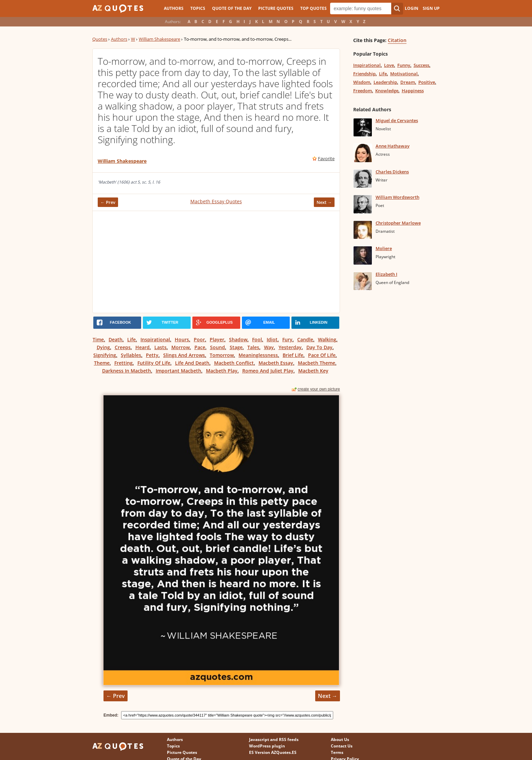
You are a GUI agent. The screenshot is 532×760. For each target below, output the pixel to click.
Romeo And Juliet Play (268, 371)
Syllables (131, 355)
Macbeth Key (313, 371)
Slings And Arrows (184, 355)
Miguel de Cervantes (397, 120)
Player (217, 339)
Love (389, 65)
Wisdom (362, 82)
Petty (152, 355)
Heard (142, 347)
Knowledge (387, 91)
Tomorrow (222, 355)
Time (98, 339)
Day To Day (319, 347)
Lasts (160, 347)
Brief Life (293, 355)
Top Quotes (313, 8)
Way (269, 347)
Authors (174, 8)
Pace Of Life (322, 355)
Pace (200, 347)
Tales (253, 347)
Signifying (105, 355)
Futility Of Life (154, 363)
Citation (397, 40)
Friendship (364, 74)
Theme (102, 363)
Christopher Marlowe (398, 223)
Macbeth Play (222, 371)
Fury (287, 339)
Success (421, 65)
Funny (404, 65)
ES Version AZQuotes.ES (273, 752)
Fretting (123, 363)
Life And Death (192, 363)
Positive (427, 82)
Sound (217, 347)
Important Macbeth (178, 371)
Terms (337, 752)
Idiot (272, 339)
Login (412, 8)
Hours (182, 339)
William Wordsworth (397, 197)
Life (131, 339)
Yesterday (290, 347)
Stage (236, 347)
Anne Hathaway (393, 146)
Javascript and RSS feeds (274, 739)
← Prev (108, 202)
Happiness (413, 91)
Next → (324, 202)
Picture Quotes (276, 8)
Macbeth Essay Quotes (216, 201)
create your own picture (319, 389)
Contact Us (342, 746)
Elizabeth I (386, 274)
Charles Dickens (392, 172)
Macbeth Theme (317, 363)
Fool (257, 339)
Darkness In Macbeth (127, 371)
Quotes (100, 39)
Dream (408, 82)
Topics (198, 8)
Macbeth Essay (276, 363)
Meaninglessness (258, 355)
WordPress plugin (267, 746)
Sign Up (431, 8)
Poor (199, 339)
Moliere (384, 248)
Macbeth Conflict (234, 363)
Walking (327, 339)
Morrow (180, 347)
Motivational (404, 74)
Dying (103, 347)
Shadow (238, 339)
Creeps (123, 347)
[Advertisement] (216, 262)
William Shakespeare (159, 39)
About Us (340, 739)
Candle (305, 339)
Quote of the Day (232, 8)
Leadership (385, 82)
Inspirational (155, 339)
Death (116, 339)
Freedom (363, 91)
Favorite (326, 158)
